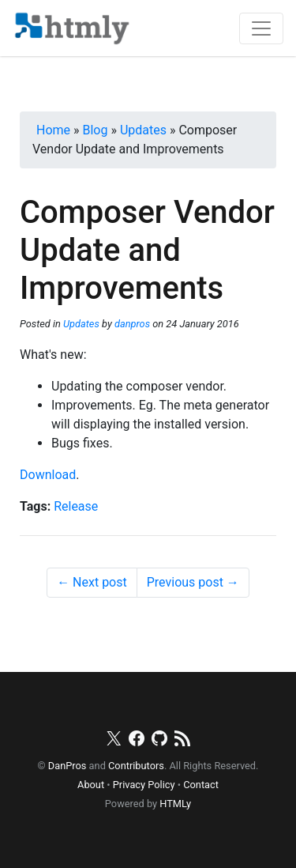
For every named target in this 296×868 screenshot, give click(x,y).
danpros (132, 324)
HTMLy (175, 804)
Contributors (136, 766)
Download (48, 475)
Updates (81, 324)
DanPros (67, 766)
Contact (201, 785)
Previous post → (193, 582)
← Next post (92, 582)
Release (76, 506)
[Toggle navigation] (261, 28)
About (91, 785)
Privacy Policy (144, 785)
